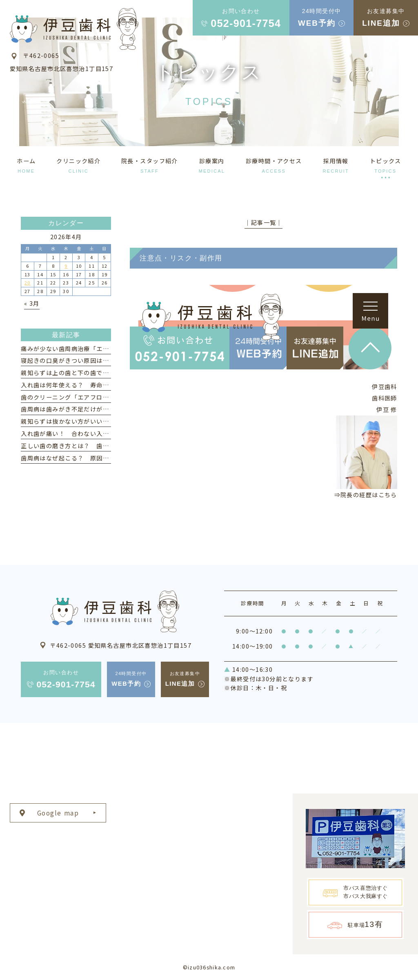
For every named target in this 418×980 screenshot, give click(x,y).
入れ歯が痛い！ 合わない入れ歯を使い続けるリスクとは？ (106, 433)
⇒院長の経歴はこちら (366, 495)
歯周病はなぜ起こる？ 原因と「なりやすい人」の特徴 (99, 458)
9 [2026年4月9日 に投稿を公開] (66, 266)
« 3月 (32, 303)
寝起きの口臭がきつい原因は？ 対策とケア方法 (90, 360)
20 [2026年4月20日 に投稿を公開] (28, 282)
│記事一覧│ (263, 222)
